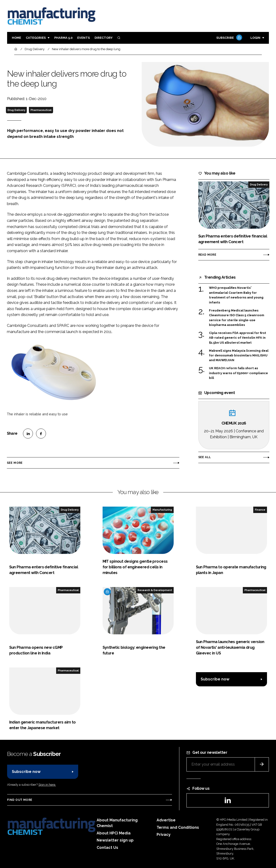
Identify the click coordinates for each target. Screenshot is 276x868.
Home (16, 38)
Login (255, 38)
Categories (36, 38)
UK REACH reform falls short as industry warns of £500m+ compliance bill (238, 373)
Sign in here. (47, 785)
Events (84, 38)
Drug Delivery (16, 110)
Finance (260, 510)
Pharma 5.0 (63, 38)
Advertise (166, 820)
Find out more (20, 800)
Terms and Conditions (178, 827)
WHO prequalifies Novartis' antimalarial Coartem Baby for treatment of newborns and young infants (236, 295)
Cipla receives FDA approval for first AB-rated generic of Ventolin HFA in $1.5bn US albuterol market (238, 338)
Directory (104, 38)
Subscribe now (215, 679)
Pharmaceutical (41, 110)
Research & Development (155, 590)
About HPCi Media (114, 833)
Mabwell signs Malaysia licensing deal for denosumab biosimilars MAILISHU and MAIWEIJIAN (239, 356)
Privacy (164, 835)
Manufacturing (162, 510)
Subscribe (229, 38)
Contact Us (107, 848)
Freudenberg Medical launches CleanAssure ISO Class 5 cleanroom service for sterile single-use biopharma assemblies (237, 318)
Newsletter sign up (115, 840)
